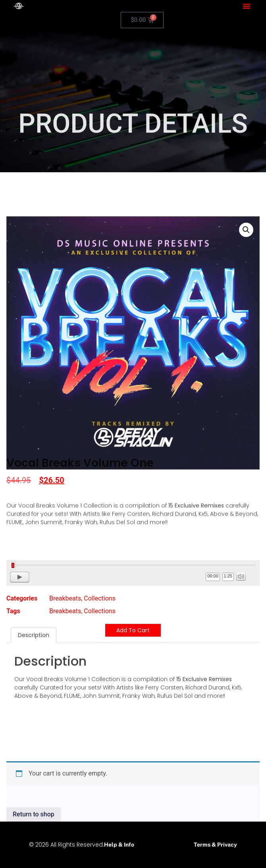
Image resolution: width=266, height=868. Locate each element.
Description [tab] (34, 595)
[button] (247, 6)
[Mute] (241, 576)
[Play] (20, 577)
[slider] (133, 565)
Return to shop (34, 814)
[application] (133, 573)
